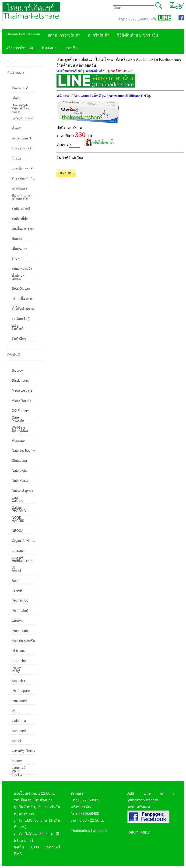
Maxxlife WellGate (18, 421)
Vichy (16, 671)
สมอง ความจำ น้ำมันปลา (22, 269)
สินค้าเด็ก (18, 329)
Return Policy (139, 832)
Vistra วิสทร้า (21, 400)
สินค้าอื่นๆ (19, 339)
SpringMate (20, 431)
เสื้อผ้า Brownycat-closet (20, 99)
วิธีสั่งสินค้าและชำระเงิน (138, 35)
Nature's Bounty (23, 451)
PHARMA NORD (19, 512)
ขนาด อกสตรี (21, 138)
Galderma (19, 721)
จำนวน (68, 145)
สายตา (17, 258)
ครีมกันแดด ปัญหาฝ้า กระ (21, 189)
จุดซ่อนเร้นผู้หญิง (21, 319)
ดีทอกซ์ (17, 238)
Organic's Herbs (23, 541)
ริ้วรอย (16, 158)
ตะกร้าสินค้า (99, 35)
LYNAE (17, 591)
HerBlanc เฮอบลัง (22, 562)
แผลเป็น (66, 173)
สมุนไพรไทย (21, 108)
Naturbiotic (19, 471)
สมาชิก (72, 48)
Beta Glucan (21, 288)
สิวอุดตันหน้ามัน (23, 178)
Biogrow (18, 370)
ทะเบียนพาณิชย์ (69, 71)
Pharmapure (21, 691)
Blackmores (20, 380)
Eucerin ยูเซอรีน (23, 641)
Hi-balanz (19, 651)
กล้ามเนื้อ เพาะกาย (22, 299)
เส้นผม (16, 278)
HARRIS (18, 521)
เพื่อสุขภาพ (19, 248)
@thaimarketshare (143, 800)
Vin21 (16, 711)
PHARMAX (20, 601)
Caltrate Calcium (18, 502)
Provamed (19, 701)
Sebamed (19, 731)
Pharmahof (20, 611)
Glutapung (19, 461)
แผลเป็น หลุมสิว (23, 168)
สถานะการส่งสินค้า (64, 35)
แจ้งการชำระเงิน (20, 48)
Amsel (16, 571)
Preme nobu (21, 631)
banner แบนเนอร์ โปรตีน (19, 762)
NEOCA (18, 531)
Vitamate (18, 441)
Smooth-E (19, 681)
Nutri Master (21, 481)
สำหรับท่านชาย (23, 309)
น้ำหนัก (17, 128)
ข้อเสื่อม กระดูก (23, 228)
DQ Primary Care (20, 411)
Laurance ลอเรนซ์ (18, 552)
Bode (16, 581)
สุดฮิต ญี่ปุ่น (20, 218)
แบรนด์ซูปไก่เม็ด (24, 751)
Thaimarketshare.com (23, 34)
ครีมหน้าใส (20, 198)
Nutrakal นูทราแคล (22, 492)
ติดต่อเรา (50, 48)
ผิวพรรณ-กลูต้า (23, 148)
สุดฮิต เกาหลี (21, 208)
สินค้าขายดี (20, 88)
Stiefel (16, 741)
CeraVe (17, 621)
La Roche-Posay (19, 662)
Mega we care (22, 390)
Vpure (16, 771)
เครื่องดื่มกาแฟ (22, 118)
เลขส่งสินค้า (95, 71)
